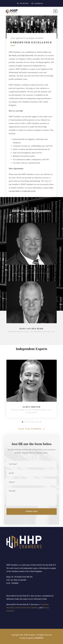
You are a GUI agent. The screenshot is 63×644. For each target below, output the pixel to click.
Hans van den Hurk (31, 329)
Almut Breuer (32, 407)
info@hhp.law (39, 3)
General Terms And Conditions (26, 608)
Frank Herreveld (27, 55)
